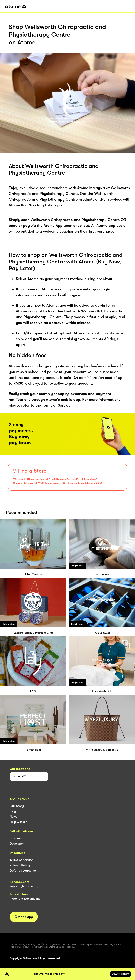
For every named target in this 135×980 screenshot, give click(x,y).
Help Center (18, 822)
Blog (13, 811)
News (13, 817)
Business (16, 838)
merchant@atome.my (25, 899)
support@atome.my (24, 886)
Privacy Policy (20, 865)
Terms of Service (21, 860)
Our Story (17, 806)
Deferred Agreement (24, 871)
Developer (17, 844)
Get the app (24, 917)
